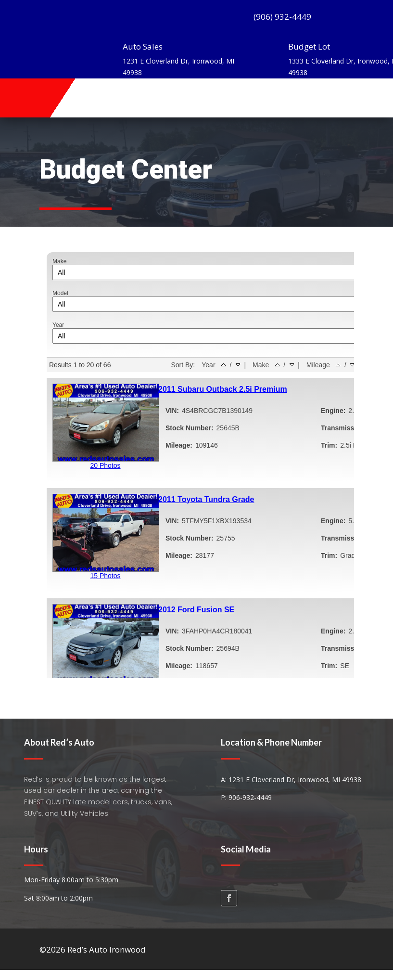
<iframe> (197, 462)
